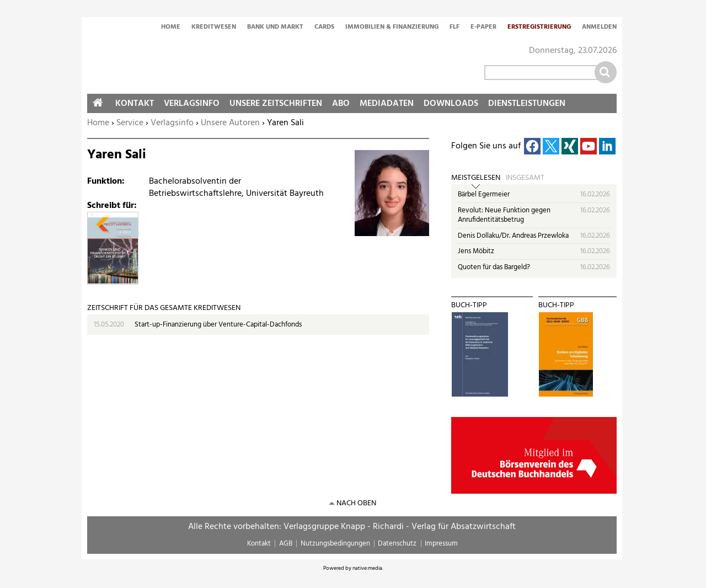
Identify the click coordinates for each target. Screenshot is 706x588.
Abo (341, 104)
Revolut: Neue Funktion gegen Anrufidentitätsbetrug (504, 215)
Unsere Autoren (230, 123)
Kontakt (135, 104)
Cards (324, 28)
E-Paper (483, 28)
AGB (286, 544)
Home (171, 28)
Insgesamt (525, 178)
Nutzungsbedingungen (335, 544)
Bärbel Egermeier (484, 194)
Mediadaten (387, 104)
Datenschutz (397, 544)
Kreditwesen (214, 28)
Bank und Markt (275, 28)
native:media (367, 568)
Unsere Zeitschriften (276, 104)
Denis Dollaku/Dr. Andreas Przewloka (513, 236)
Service (130, 123)
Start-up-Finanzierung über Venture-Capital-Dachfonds (218, 325)
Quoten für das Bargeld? (494, 267)
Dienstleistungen (527, 104)
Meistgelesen (476, 178)
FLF (454, 28)
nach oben (356, 503)
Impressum (441, 544)
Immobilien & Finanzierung (392, 28)
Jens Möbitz (476, 251)
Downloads (451, 104)
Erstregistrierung (539, 28)
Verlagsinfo (172, 123)
